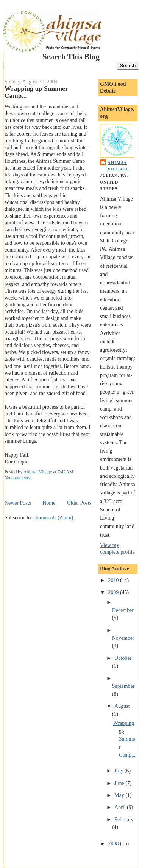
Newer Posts (18, 503)
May (120, 795)
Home (49, 503)
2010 (114, 580)
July (119, 771)
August (122, 706)
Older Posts (79, 503)
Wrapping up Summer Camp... (124, 739)
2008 (114, 844)
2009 (114, 592)
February (124, 819)
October (123, 658)
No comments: (19, 478)
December (123, 610)
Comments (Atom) (54, 518)
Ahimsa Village (119, 166)
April (121, 807)
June (120, 783)
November (123, 638)
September (123, 686)
